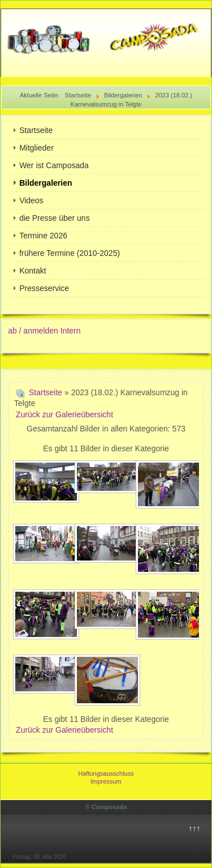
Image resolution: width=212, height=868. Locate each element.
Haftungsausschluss (106, 773)
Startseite (36, 130)
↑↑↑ (194, 828)
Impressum (106, 781)
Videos (31, 200)
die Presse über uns (55, 218)
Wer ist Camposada (54, 165)
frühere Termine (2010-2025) (70, 253)
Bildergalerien (46, 183)
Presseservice (44, 288)
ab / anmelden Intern (44, 331)
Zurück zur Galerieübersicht (64, 414)
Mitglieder (36, 148)
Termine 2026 (43, 236)
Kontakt (33, 271)
